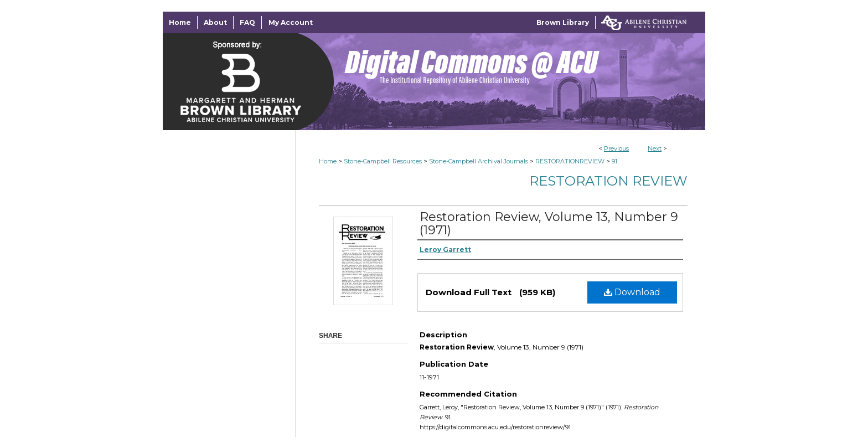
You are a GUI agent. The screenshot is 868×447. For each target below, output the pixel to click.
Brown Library (563, 22)
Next (655, 148)
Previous (616, 148)
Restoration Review (608, 181)
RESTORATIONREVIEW (570, 161)
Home (328, 161)
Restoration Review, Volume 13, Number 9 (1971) (549, 223)
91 (614, 161)
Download (632, 292)
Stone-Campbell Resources (383, 161)
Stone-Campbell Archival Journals (479, 161)
